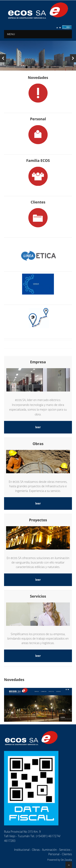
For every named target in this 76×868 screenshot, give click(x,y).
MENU (11, 34)
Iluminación (49, 850)
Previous (3, 58)
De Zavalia (66, 860)
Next (73, 58)
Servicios (65, 850)
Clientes (67, 854)
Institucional (22, 850)
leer (38, 427)
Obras (36, 850)
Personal (54, 854)
